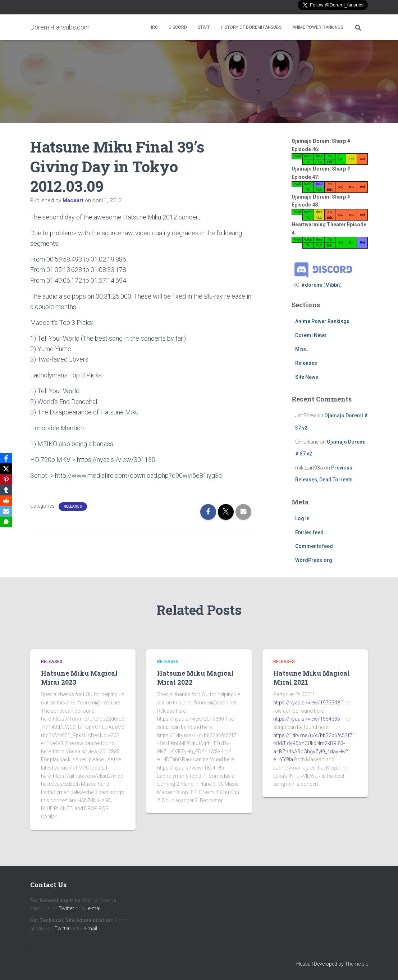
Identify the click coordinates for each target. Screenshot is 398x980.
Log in (302, 518)
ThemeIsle (356, 964)
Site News (307, 377)
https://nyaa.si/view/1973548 (307, 703)
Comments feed (314, 546)
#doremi (312, 285)
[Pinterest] (7, 479)
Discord (178, 27)
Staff (204, 27)
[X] (7, 468)
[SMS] (7, 522)
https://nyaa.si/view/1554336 (307, 719)
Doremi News (311, 335)
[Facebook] (7, 458)
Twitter (66, 908)
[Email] (7, 512)
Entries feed (309, 532)
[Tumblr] (7, 490)
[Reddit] (7, 501)
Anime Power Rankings (318, 27)
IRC (154, 27)
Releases (73, 506)
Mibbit (333, 285)
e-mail (95, 908)
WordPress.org (314, 560)
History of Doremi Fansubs (251, 27)
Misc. (302, 349)
